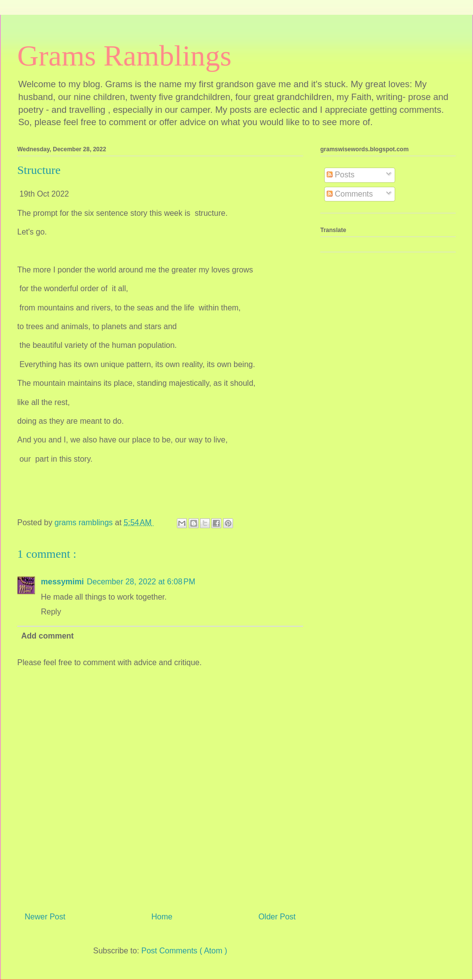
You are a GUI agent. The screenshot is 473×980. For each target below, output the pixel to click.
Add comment (48, 636)
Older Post (277, 917)
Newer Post (45, 917)
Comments (350, 194)
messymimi (62, 582)
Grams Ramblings (124, 56)
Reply (51, 612)
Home (162, 917)
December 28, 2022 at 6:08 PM (141, 582)
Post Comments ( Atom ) (184, 951)
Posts (340, 175)
